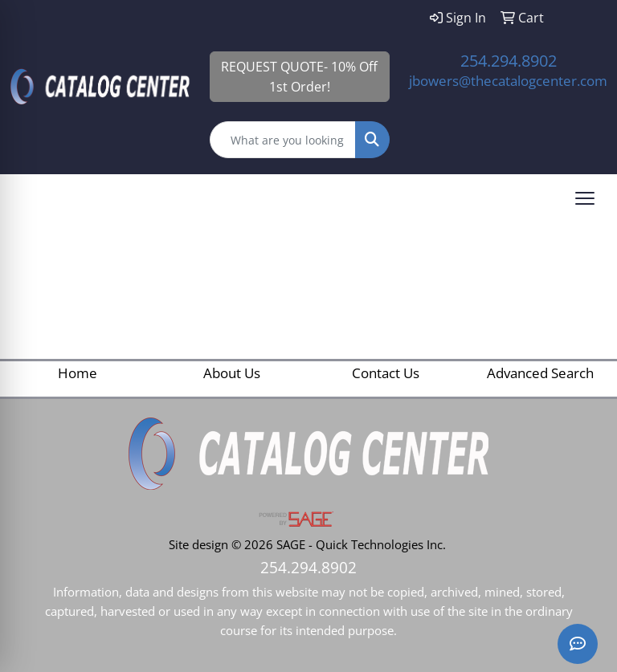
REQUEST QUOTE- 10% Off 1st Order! (299, 77)
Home (78, 373)
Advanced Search (540, 373)
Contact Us (386, 373)
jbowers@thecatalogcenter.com (508, 80)
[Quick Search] (283, 140)
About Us (232, 373)
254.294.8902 (509, 61)
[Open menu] (585, 198)
